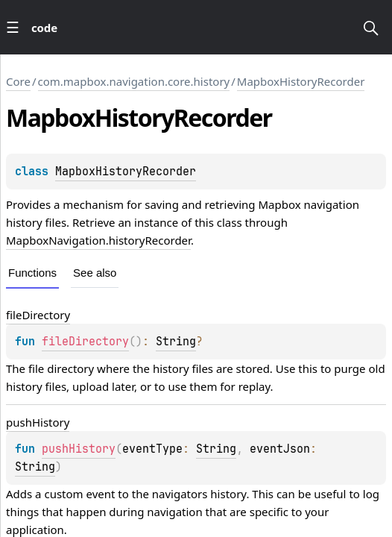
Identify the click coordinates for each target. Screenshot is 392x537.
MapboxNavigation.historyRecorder (98, 240)
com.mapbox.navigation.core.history (134, 81)
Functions (32, 273)
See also (95, 273)
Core (18, 81)
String (176, 342)
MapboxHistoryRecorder (301, 81)
